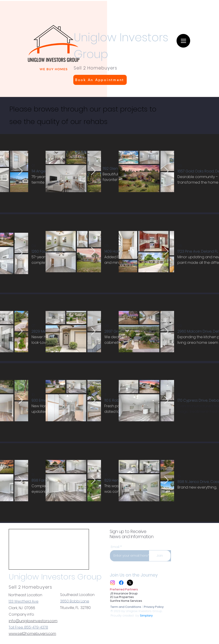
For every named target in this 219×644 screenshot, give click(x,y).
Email (115, 547)
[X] (130, 583)
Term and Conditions (126, 607)
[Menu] (183, 41)
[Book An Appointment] (100, 80)
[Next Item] (20, 171)
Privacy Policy (154, 607)
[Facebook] (121, 583)
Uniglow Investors (121, 38)
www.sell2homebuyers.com (32, 634)
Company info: (21, 614)
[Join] (160, 556)
